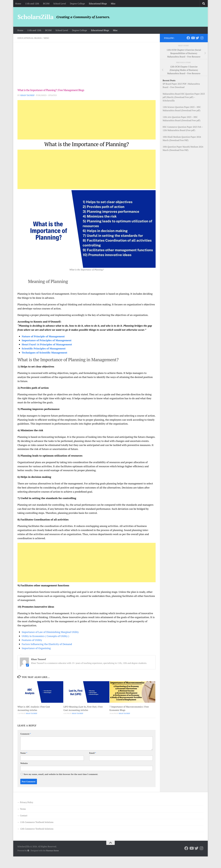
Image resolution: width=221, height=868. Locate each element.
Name (24, 753)
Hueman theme (52, 851)
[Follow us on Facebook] (188, 38)
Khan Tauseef (27, 95)
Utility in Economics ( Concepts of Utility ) (45, 636)
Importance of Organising (36, 648)
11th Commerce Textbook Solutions (37, 822)
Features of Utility (32, 640)
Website (24, 763)
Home (18, 4)
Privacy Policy (27, 802)
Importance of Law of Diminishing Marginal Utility (50, 632)
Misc (113, 4)
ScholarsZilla (35, 17)
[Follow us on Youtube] (193, 38)
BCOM (46, 4)
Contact (24, 815)
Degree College (77, 4)
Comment (26, 734)
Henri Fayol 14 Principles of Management (47, 344)
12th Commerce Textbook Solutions (37, 829)
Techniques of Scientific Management (44, 352)
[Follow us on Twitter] (197, 38)
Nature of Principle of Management (43, 336)
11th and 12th (32, 4)
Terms (23, 809)
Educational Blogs (98, 4)
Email (93, 753)
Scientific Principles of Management (44, 348)
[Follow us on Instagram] (202, 38)
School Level (60, 4)
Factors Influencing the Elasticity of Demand (47, 644)
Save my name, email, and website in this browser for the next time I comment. (61, 774)
